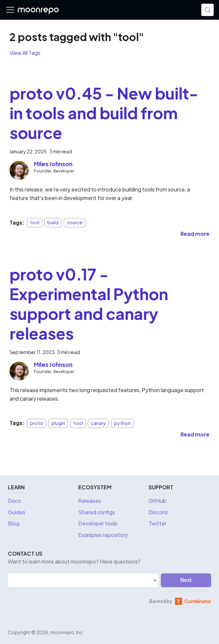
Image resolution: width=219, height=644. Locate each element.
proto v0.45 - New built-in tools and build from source (104, 113)
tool (35, 223)
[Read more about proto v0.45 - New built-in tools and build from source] (195, 234)
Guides (17, 512)
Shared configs (97, 512)
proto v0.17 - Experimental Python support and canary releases (89, 304)
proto (37, 423)
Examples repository (103, 535)
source (75, 223)
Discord (158, 512)
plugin (58, 423)
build (53, 223)
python (122, 423)
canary (98, 423)
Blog (14, 523)
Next (186, 580)
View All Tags (25, 53)
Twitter (158, 523)
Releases (90, 501)
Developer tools (98, 523)
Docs (14, 501)
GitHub (158, 501)
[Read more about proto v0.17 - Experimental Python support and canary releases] (195, 434)
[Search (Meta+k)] (207, 10)
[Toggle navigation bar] (10, 10)
